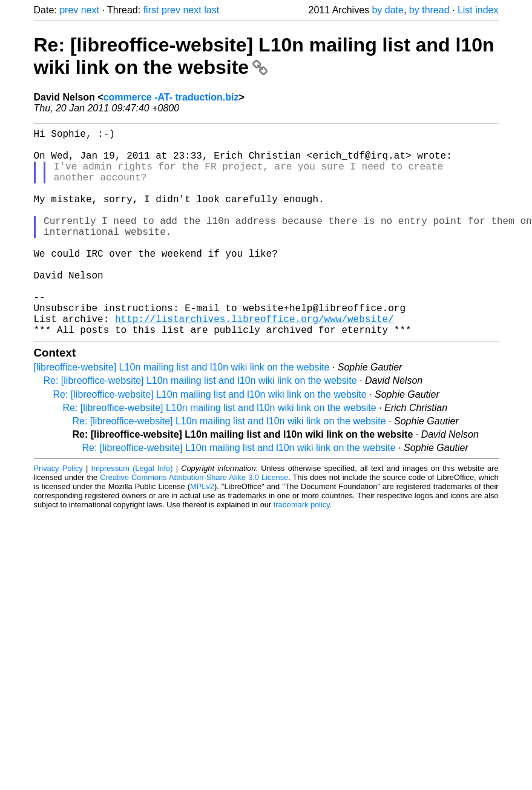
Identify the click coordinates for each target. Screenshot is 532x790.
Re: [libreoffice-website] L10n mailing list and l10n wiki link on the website (264, 56)
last (212, 10)
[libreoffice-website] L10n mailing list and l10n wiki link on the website (182, 413)
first (151, 10)
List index (478, 10)
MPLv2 (202, 532)
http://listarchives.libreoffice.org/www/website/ (255, 362)
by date (387, 10)
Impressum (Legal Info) (132, 514)
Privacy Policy (58, 514)
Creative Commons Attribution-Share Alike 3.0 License (194, 523)
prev (69, 10)
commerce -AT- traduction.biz (171, 97)
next (90, 10)
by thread (429, 10)
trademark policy (302, 551)
